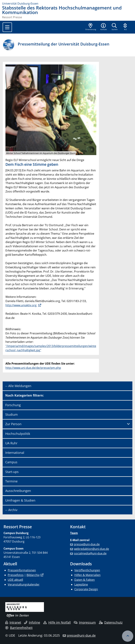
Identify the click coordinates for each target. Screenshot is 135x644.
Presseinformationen (22, 570)
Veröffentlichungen (87, 570)
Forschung (13, 405)
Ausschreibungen (18, 491)
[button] (104, 27)
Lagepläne (81, 584)
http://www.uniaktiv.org (21, 305)
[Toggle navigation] (7, 27)
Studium (12, 414)
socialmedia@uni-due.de (90, 553)
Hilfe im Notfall (57, 622)
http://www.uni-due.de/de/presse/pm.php (33, 368)
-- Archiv (11, 510)
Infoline (32, 622)
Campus (11, 462)
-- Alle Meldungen (18, 386)
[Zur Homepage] (67, 4)
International (15, 453)
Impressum (85, 622)
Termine (11, 481)
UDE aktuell (15, 580)
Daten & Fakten (85, 580)
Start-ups (12, 472)
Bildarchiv (33, 575)
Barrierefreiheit (19, 628)
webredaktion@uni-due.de (91, 549)
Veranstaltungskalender (24, 584)
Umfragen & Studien (20, 500)
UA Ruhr (11, 443)
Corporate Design (86, 589)
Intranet (13, 622)
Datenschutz (111, 622)
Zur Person (13, 424)
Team (74, 533)
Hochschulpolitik (18, 434)
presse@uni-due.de (87, 544)
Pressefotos (16, 575)
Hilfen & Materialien (87, 575)
